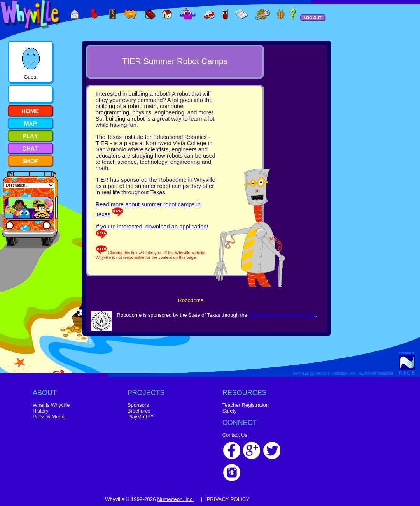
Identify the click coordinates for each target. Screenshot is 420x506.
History (40, 411)
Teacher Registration (246, 405)
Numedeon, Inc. (175, 499)
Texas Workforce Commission (282, 315)
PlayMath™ (141, 417)
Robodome (191, 300)
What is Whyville (51, 405)
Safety (230, 411)
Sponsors (138, 405)
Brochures (139, 411)
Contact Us (235, 435)
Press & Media (49, 417)
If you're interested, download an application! (152, 227)
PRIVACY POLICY (228, 499)
